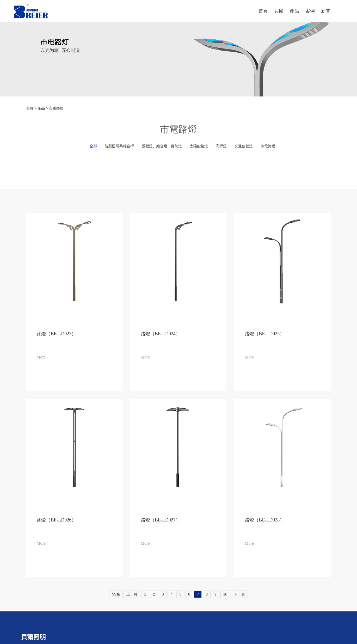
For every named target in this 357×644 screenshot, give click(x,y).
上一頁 (132, 594)
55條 (116, 594)
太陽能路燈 (199, 146)
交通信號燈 (244, 146)
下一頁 (239, 594)
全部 (93, 146)
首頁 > (32, 108)
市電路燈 (56, 108)
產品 (41, 108)
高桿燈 (221, 146)
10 (225, 594)
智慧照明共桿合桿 (119, 146)
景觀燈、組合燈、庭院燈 (162, 146)
